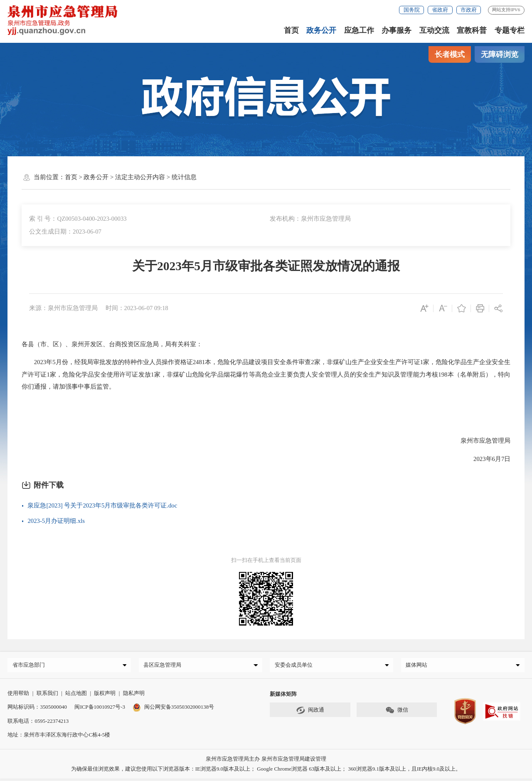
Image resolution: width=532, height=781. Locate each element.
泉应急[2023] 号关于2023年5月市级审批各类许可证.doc (102, 505)
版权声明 (105, 695)
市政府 (469, 10)
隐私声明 (134, 695)
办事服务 (397, 30)
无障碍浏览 (500, 54)
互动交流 (434, 30)
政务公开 (321, 30)
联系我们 (47, 695)
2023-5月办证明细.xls (56, 521)
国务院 (412, 10)
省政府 (440, 10)
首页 (291, 30)
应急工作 (359, 30)
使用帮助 (18, 695)
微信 (397, 712)
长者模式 (450, 54)
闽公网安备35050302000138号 (173, 709)
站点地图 (76, 695)
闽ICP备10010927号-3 (100, 709)
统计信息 (184, 177)
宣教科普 (472, 30)
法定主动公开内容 (140, 177)
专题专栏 (510, 30)
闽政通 (310, 712)
